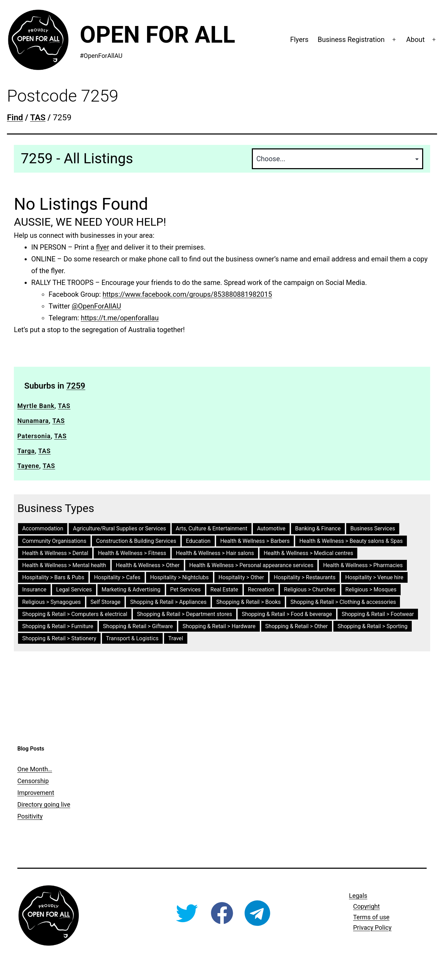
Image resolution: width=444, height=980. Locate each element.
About (415, 40)
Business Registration (351, 40)
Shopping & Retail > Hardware (219, 626)
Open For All (157, 35)
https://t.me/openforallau (120, 318)
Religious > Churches (310, 589)
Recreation (261, 589)
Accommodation (43, 528)
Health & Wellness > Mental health (64, 565)
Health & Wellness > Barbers (255, 541)
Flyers (299, 40)
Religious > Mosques (371, 589)
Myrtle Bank (36, 406)
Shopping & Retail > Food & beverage (287, 614)
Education (198, 541)
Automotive (271, 528)
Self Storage (105, 602)
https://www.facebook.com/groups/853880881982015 (187, 294)
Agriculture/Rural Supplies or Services (119, 528)
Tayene (28, 466)
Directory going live (44, 804)
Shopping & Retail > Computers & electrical (75, 614)
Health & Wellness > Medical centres (308, 553)
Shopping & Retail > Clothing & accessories (343, 602)
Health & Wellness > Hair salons (215, 553)
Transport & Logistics (133, 638)
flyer (103, 247)
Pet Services (186, 589)
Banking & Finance (318, 528)
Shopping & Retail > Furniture (58, 626)
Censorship (33, 781)
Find (15, 118)
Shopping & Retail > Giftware (138, 626)
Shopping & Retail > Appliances (168, 602)
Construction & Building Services (136, 541)
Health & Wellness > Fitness (132, 553)
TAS (64, 406)
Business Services (373, 528)
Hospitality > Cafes (117, 577)
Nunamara (33, 421)
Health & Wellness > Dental (55, 553)
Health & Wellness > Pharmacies (363, 565)
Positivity (30, 816)
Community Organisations (54, 541)
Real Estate (224, 589)
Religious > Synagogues (52, 602)
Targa (26, 451)
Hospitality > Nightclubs (180, 577)
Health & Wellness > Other (148, 565)
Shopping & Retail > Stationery (59, 638)
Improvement (36, 793)
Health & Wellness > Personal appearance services (251, 565)
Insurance (34, 589)
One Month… (35, 769)
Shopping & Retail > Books (248, 602)
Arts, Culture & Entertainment (212, 528)
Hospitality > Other (241, 577)
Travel (176, 638)
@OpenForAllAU (96, 306)
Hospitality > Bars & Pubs (53, 577)
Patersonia (34, 436)
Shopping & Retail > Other (297, 626)
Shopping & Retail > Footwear (378, 614)
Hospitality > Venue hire (374, 577)
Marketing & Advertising (131, 589)
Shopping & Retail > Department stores (185, 614)
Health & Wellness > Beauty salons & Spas (351, 541)
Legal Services (74, 589)
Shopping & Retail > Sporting (373, 626)
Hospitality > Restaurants (305, 577)
